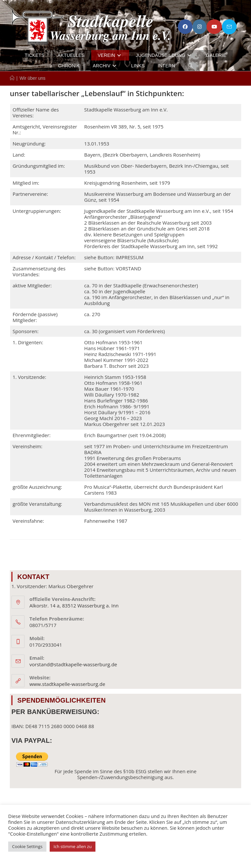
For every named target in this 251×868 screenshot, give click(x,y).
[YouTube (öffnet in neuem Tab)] (214, 27)
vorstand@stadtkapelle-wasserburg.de (73, 664)
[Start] (12, 78)
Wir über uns (33, 78)
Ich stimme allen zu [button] (73, 846)
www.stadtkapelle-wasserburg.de (67, 684)
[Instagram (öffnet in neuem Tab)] (200, 27)
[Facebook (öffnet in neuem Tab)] (185, 27)
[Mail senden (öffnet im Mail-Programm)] (229, 27)
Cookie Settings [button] (27, 846)
